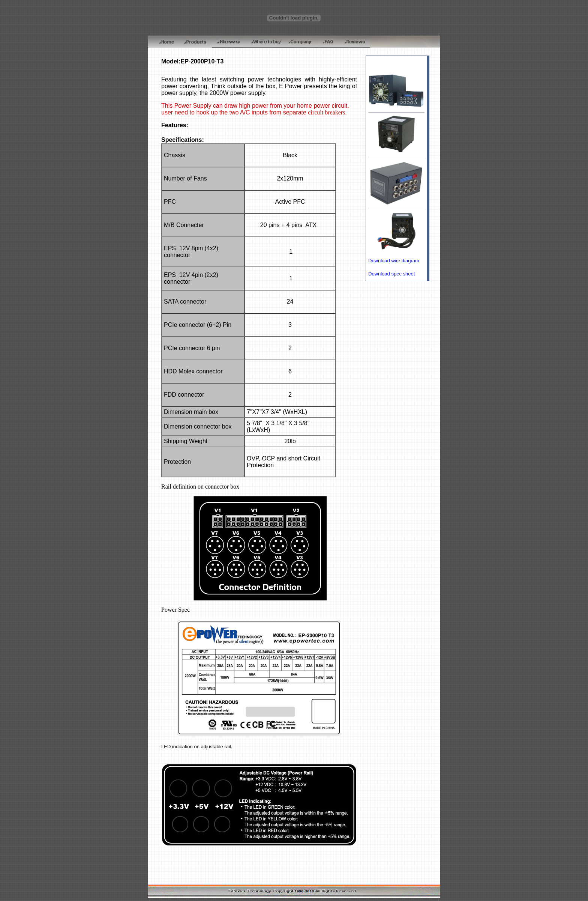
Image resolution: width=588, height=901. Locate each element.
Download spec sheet (391, 274)
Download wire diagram (394, 261)
